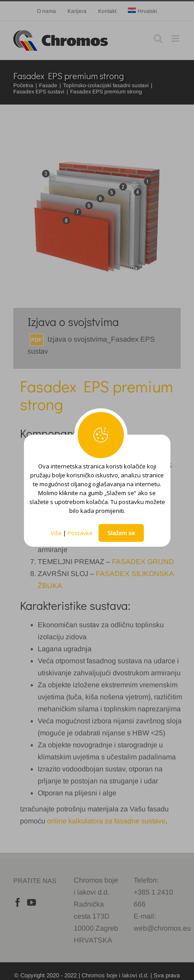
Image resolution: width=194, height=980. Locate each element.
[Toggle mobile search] (158, 38)
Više (56, 533)
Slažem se (121, 533)
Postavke (80, 533)
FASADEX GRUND (143, 562)
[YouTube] (32, 903)
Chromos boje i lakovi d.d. (115, 975)
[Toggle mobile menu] (176, 38)
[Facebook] (18, 903)
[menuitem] (143, 11)
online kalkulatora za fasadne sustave (106, 821)
